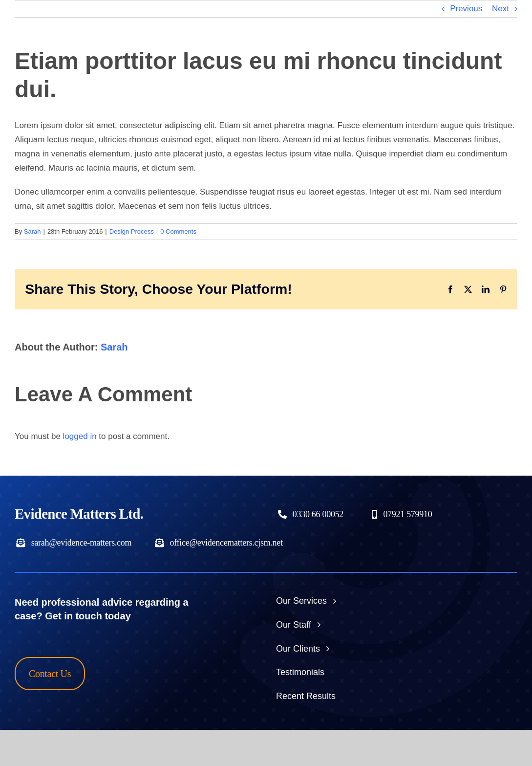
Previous (466, 9)
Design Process (132, 231)
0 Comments (178, 231)
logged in (80, 436)
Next (500, 9)
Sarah (32, 231)
